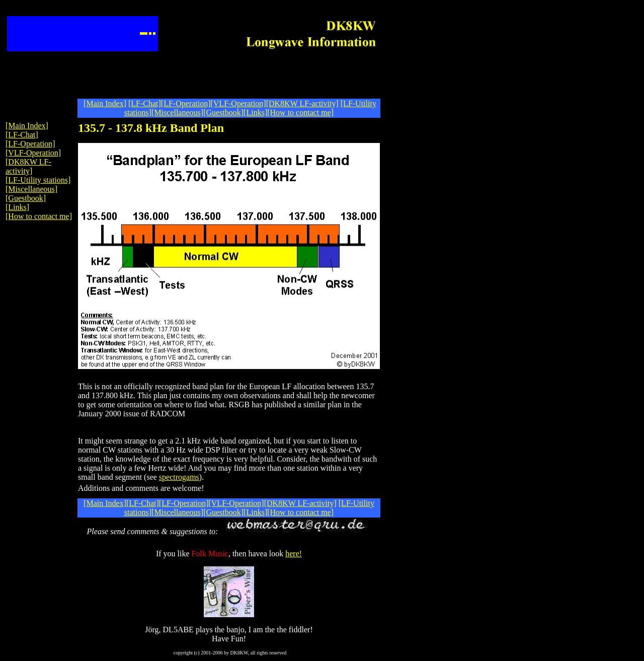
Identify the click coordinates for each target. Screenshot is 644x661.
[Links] (255, 113)
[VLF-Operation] (238, 103)
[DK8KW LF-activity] (302, 103)
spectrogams (179, 477)
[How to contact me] (300, 113)
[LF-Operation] (186, 103)
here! (294, 554)
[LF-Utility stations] (38, 180)
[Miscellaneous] (177, 113)
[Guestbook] (223, 113)
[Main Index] (105, 103)
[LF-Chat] (145, 103)
